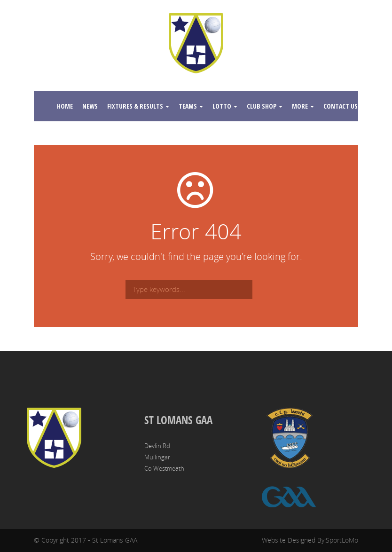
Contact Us (344, 106)
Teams (191, 106)
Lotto (225, 106)
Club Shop (265, 106)
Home (65, 106)
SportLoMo (342, 540)
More (303, 106)
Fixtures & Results (138, 106)
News (90, 106)
